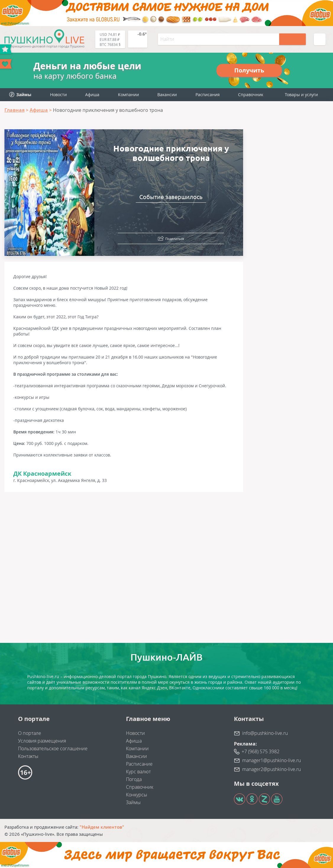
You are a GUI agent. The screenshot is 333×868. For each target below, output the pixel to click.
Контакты (28, 756)
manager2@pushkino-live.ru (271, 769)
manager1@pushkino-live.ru (271, 760)
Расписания (208, 95)
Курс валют (138, 772)
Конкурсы (137, 795)
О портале (30, 733)
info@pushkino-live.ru (265, 733)
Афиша (92, 95)
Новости (58, 95)
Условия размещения (42, 741)
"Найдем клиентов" (102, 827)
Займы (133, 802)
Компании (128, 95)
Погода (134, 779)
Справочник (251, 95)
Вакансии (167, 95)
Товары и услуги (301, 95)
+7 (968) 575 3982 (261, 751)
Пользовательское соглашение (53, 748)
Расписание (139, 764)
